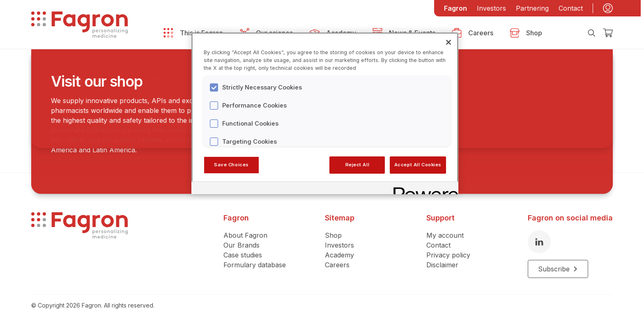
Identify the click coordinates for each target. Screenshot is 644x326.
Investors (491, 8)
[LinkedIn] (539, 242)
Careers (337, 265)
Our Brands (241, 245)
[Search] (591, 33)
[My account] (608, 8)
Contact (571, 8)
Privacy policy (448, 255)
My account (445, 235)
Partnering (532, 8)
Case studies (243, 255)
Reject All (358, 165)
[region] (325, 113)
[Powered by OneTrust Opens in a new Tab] (423, 189)
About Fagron (245, 235)
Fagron (455, 8)
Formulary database (255, 265)
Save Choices (231, 165)
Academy (339, 255)
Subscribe (558, 269)
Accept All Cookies (418, 165)
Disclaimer (442, 265)
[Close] (448, 42)
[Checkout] (608, 33)
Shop (333, 235)
